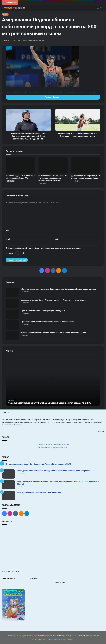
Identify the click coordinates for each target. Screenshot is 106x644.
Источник (101, 431)
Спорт (5, 14)
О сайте (9, 636)
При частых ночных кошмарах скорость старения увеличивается (47, 322)
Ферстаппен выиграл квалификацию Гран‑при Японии (39, 492)
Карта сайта (17, 636)
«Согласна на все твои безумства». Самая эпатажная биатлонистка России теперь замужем (59, 289)
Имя (8, 230)
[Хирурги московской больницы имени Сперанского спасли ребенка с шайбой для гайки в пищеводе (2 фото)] (9, 485)
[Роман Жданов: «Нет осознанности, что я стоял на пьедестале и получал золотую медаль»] (53, 165)
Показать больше (53, 97)
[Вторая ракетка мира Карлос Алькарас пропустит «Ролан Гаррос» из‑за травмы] (12, 303)
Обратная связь (27, 636)
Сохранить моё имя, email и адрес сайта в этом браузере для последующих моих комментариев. (44, 248)
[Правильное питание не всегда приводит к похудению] (12, 314)
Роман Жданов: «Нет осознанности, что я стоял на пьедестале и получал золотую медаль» (53, 178)
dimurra (6, 40)
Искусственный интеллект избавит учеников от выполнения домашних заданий (54, 332)
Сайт (57, 239)
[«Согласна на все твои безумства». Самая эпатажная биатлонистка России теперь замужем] (12, 292)
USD (12, 571)
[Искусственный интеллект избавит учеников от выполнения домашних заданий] (12, 336)
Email (8, 239)
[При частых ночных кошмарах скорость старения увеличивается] (12, 325)
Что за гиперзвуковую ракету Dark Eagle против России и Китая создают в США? (49, 403)
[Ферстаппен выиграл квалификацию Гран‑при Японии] (9, 496)
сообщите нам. (17, 425)
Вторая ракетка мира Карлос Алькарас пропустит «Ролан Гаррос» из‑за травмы (53, 300)
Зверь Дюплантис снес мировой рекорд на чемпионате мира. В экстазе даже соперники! (53, 471)
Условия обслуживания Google (62, 640)
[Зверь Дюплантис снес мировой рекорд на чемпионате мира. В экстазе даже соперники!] (9, 474)
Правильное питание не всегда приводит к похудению (43, 311)
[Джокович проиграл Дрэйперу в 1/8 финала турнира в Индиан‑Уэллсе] (86, 165)
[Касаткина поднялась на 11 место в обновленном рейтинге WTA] (20, 165)
